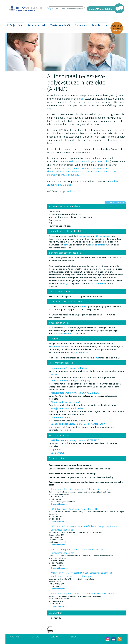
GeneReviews (57, 453)
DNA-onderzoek (37, 25)
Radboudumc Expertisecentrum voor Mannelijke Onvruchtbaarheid (83, 594)
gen (49, 109)
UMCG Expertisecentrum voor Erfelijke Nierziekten (75, 509)
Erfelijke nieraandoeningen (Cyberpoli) (70, 381)
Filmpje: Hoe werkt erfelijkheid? (67, 409)
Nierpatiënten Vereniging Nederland (69, 368)
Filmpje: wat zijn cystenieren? (65, 402)
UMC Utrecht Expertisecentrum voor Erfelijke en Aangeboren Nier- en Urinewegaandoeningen (84, 528)
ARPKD (54, 374)
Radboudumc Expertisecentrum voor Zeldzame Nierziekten (79, 489)
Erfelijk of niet (15, 25)
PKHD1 (84, 307)
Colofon (55, 637)
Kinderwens (81, 25)
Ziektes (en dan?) (60, 25)
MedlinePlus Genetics (62, 418)
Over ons (15, 637)
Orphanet (56, 450)
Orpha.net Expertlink (59, 504)
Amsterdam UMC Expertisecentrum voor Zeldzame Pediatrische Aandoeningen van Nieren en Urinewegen (81, 574)
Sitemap (75, 637)
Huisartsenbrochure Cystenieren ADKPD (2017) (77, 393)
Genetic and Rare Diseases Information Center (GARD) (78, 424)
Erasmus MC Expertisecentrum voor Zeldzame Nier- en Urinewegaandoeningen (77, 551)
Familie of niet (100, 25)
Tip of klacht (35, 637)
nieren (80, 99)
